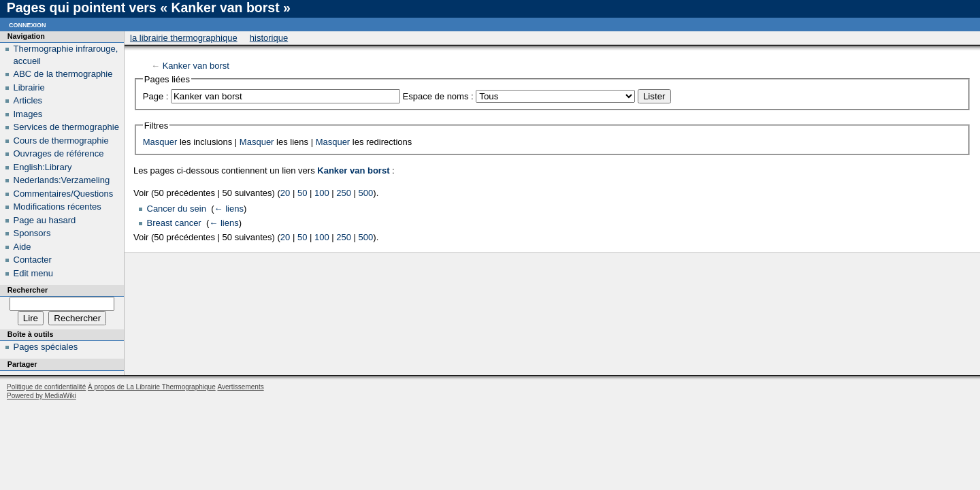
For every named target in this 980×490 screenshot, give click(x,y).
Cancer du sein (177, 209)
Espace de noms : (438, 96)
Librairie (29, 87)
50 (302, 193)
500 (366, 193)
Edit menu (34, 273)
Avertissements (240, 387)
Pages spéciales (46, 347)
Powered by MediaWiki (42, 396)
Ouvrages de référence (59, 153)
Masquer (160, 142)
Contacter (33, 260)
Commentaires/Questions (64, 194)
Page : (156, 96)
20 (285, 193)
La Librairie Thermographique (184, 38)
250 (344, 193)
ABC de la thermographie (63, 74)
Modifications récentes (58, 207)
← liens (229, 209)
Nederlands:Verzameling (62, 180)
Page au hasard (45, 220)
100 (322, 193)
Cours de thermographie (61, 141)
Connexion (28, 24)
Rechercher (28, 290)
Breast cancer (174, 223)
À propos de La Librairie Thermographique (152, 387)
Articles (28, 100)
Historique (269, 38)
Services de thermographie (66, 127)
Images (28, 114)
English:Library (43, 167)
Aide (22, 247)
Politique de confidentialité (46, 387)
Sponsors (32, 233)
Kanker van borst (196, 66)
